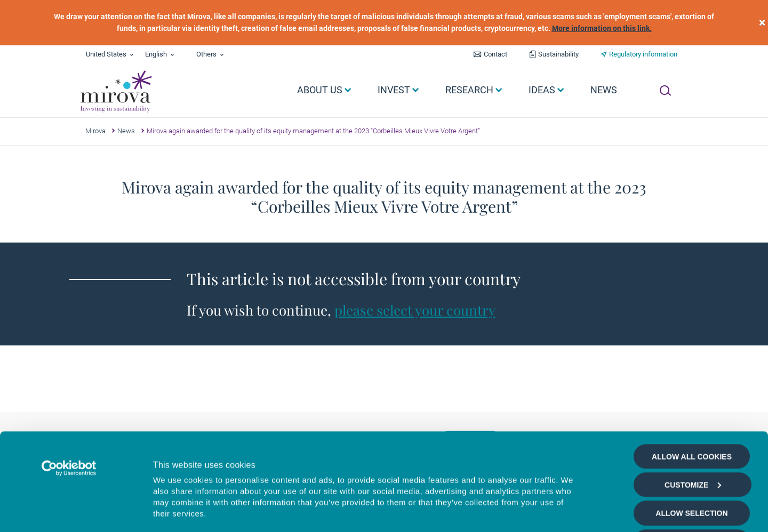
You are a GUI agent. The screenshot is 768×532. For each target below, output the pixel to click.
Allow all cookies (692, 369)
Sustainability (558, 54)
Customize (693, 397)
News (126, 131)
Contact (495, 54)
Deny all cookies (691, 454)
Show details (573, 511)
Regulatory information (643, 54)
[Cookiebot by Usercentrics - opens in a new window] (69, 381)
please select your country (415, 310)
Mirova (95, 131)
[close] (762, 23)
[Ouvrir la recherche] (665, 91)
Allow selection (691, 426)
